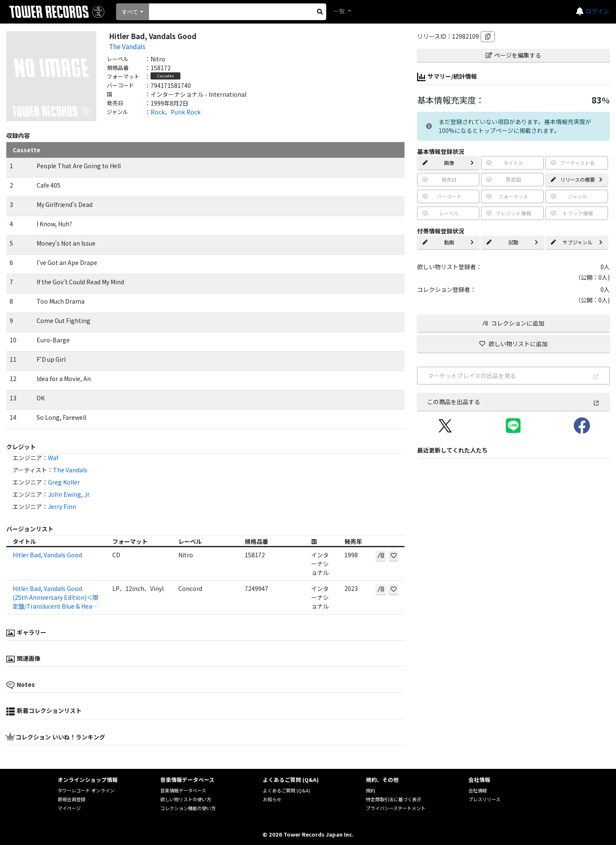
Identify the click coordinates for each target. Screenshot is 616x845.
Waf (53, 458)
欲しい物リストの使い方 (186, 799)
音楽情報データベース (183, 790)
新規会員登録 (71, 799)
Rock (158, 112)
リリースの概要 (577, 179)
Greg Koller (64, 482)
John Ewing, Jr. (69, 494)
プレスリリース (484, 799)
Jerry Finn (62, 506)
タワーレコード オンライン (86, 790)
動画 (448, 242)
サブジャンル (577, 242)
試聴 (512, 242)
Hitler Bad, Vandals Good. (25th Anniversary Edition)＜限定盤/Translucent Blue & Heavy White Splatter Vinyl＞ (56, 602)
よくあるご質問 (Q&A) (287, 790)
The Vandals (127, 46)
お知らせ (272, 799)
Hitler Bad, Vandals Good (47, 555)
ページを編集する (513, 55)
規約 (370, 790)
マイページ (69, 808)
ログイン (597, 11)
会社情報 (478, 790)
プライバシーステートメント (396, 808)
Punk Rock (186, 112)
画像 (448, 163)
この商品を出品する (513, 402)
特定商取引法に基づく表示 (394, 799)
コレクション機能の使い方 (188, 808)
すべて (130, 12)
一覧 (340, 11)
